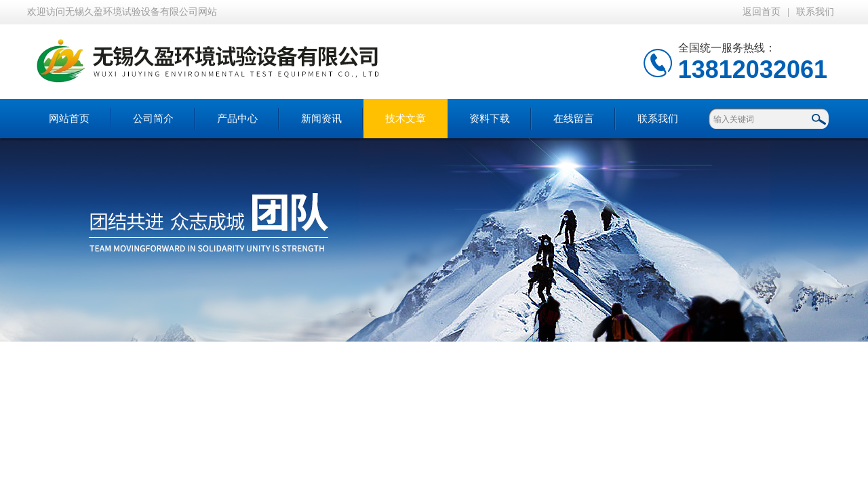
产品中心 (237, 119)
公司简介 (153, 119)
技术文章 (406, 119)
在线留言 (574, 119)
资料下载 (490, 119)
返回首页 (762, 12)
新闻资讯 (321, 119)
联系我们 (815, 12)
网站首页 (69, 119)
